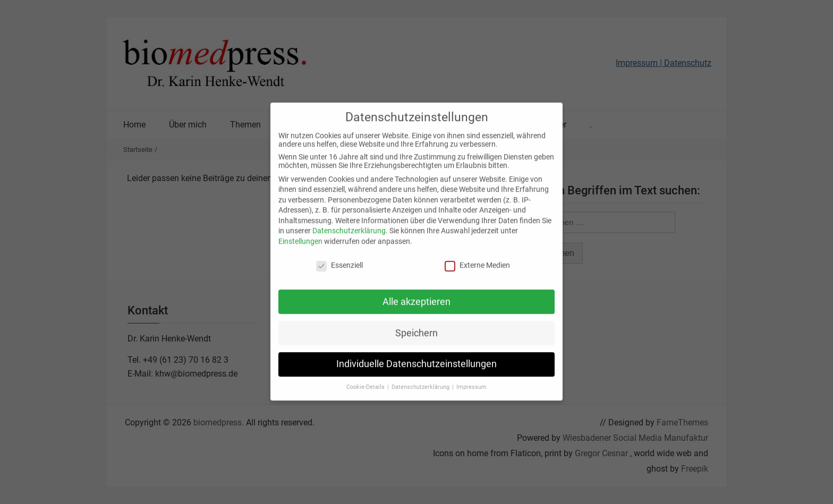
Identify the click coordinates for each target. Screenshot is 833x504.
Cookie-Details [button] (366, 377)
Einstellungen (300, 232)
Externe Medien (477, 255)
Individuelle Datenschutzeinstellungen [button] (416, 354)
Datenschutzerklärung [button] (421, 377)
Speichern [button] (416, 323)
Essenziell (339, 255)
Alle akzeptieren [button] (416, 292)
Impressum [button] (471, 377)
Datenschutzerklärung (349, 221)
